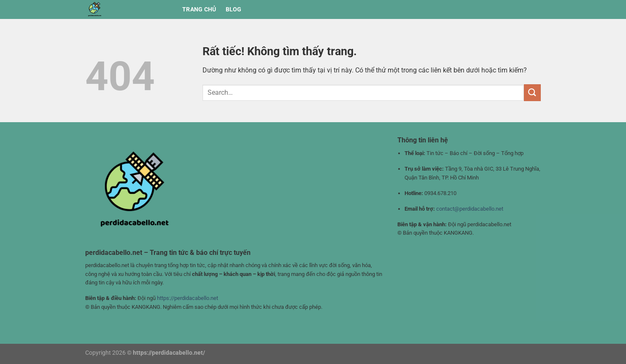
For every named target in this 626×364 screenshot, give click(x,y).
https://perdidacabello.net (188, 298)
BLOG (234, 9)
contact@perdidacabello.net (470, 209)
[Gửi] (532, 92)
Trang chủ (199, 9)
